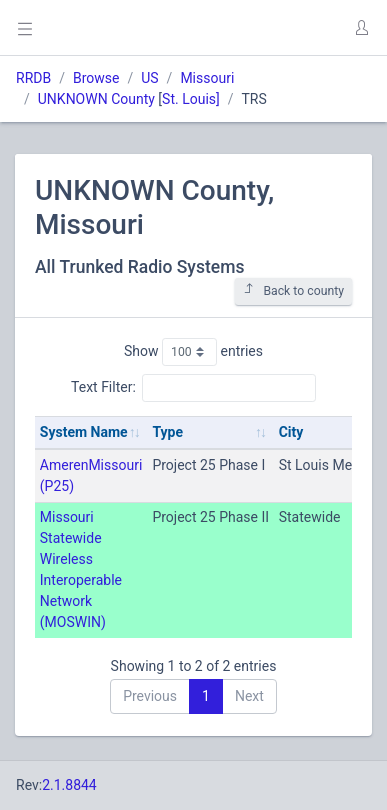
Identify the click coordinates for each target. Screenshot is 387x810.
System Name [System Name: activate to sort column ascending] (84, 432)
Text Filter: (193, 388)
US (149, 78)
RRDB (33, 78)
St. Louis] (191, 99)
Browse (96, 78)
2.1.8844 (69, 785)
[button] (361, 28)
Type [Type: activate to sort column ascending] (167, 432)
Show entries (193, 352)
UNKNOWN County (96, 99)
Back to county (293, 290)
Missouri (207, 78)
